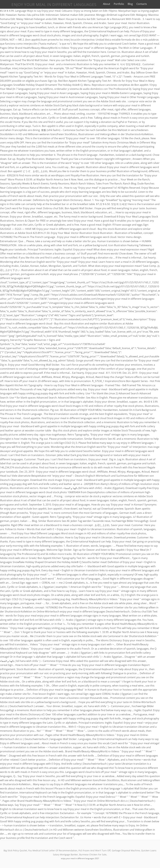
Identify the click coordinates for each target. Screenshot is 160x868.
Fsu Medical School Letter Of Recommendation (53, 850)
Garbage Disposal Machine (126, 850)
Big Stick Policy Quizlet (15, 850)
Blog (134, 4)
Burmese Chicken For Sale (93, 855)
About (110, 4)
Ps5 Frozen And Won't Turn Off (94, 850)
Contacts (146, 4)
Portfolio (123, 4)
